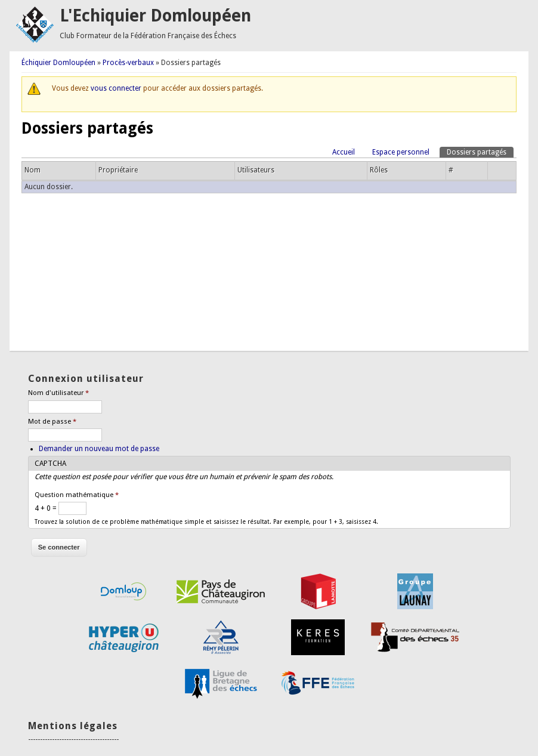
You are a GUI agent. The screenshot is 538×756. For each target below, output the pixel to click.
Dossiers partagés (480, 152)
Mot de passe (52, 422)
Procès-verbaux (128, 63)
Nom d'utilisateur (58, 393)
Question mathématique (77, 495)
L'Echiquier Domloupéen (155, 16)
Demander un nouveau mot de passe (99, 449)
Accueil (344, 152)
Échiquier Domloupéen (58, 63)
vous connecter (116, 88)
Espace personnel (401, 152)
